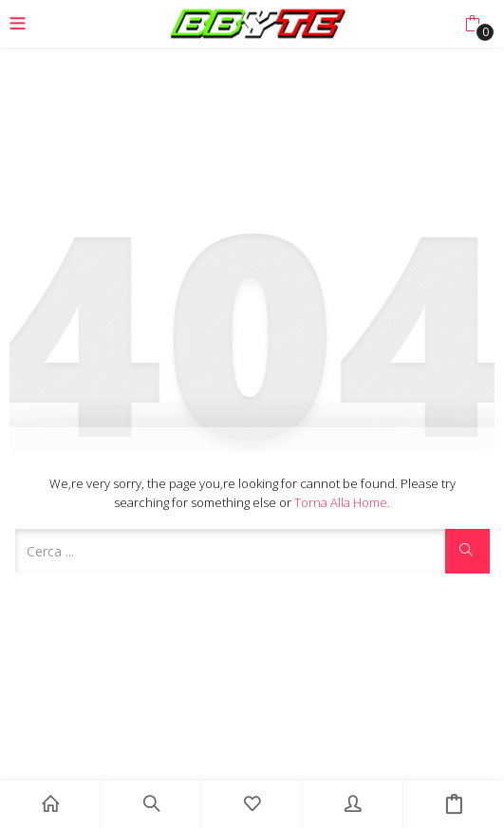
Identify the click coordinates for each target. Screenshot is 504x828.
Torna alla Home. (342, 502)
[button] (472, 24)
